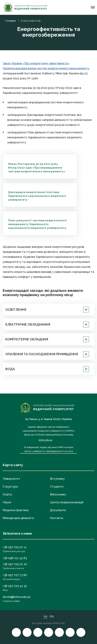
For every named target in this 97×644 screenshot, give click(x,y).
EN (52, 616)
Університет (11, 479)
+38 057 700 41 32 (15, 586)
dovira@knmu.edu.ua (16, 597)
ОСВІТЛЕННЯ (47, 310)
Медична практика (16, 510)
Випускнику (58, 494)
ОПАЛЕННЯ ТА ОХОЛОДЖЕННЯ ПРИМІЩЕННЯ (47, 354)
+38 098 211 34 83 (15, 558)
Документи (58, 510)
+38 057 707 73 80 (15, 575)
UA (45, 616)
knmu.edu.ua (45, 440)
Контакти (57, 518)
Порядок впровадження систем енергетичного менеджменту (46, 68)
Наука (7, 502)
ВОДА (47, 369)
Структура (10, 487)
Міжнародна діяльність (18, 518)
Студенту (57, 487)
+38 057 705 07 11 (15, 547)
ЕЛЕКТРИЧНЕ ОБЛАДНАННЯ (47, 325)
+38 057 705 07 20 (15, 564)
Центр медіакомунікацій (67, 502)
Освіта (7, 494)
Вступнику (57, 479)
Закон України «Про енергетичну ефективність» (36, 63)
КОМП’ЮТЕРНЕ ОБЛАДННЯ (47, 339)
